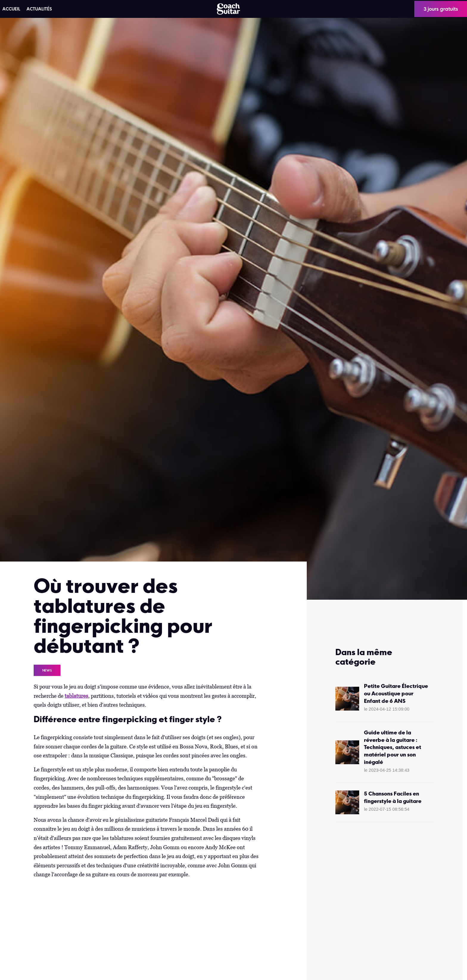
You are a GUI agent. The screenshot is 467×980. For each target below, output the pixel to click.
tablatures (76, 696)
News (47, 670)
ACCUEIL (11, 9)
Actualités (39, 9)
